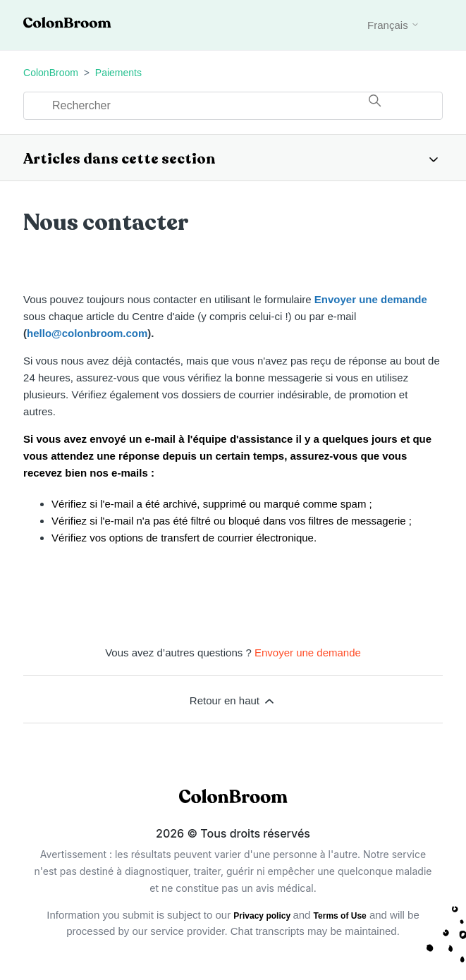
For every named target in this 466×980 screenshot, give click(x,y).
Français (393, 25)
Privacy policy (263, 916)
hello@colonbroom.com (87, 333)
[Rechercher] (233, 106)
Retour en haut (233, 701)
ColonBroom (51, 73)
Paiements (118, 73)
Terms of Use (340, 916)
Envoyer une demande (371, 299)
